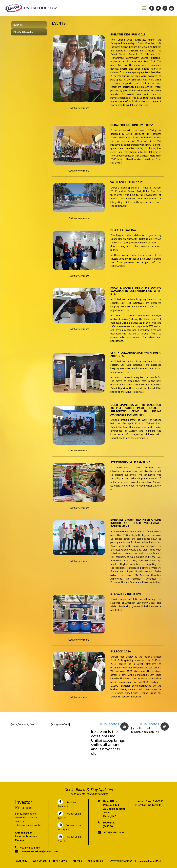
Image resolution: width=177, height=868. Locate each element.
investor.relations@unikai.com (39, 851)
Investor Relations (121, 861)
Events (18, 25)
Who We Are (40, 861)
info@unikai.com (114, 832)
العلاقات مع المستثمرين (150, 861)
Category (22, 861)
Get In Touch (95, 861)
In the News (60, 861)
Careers (77, 861)
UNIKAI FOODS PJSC (112, 724)
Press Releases (23, 32)
